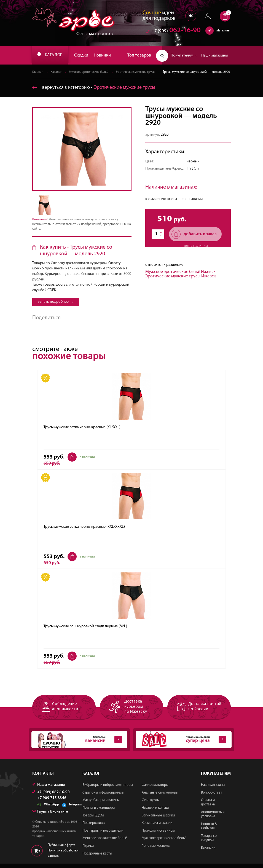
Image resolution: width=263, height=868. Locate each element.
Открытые (77, 744)
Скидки (85, 55)
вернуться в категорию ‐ (95, 92)
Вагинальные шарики (158, 820)
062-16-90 (174, 32)
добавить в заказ (194, 239)
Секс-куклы (151, 805)
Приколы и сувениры (158, 835)
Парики (88, 850)
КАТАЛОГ (52, 55)
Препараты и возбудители (103, 835)
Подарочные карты (97, 858)
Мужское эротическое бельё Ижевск (180, 277)
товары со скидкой (181, 744)
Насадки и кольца (155, 812)
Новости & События (209, 831)
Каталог (57, 72)
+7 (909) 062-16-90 (51, 797)
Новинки (106, 55)
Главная (38, 72)
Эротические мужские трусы (140, 72)
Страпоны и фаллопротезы (103, 797)
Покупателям (184, 56)
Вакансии (208, 852)
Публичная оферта (61, 850)
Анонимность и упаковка (213, 819)
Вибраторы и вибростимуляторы (108, 789)
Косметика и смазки (157, 827)
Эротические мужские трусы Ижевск (181, 281)
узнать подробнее (56, 306)
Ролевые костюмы (156, 850)
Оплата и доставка (208, 807)
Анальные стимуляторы (160, 797)
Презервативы (94, 827)
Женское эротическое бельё (105, 843)
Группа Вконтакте (50, 816)
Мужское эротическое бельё (91, 72)
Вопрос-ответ (211, 797)
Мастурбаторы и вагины (101, 805)
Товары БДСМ (93, 820)
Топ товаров (139, 55)
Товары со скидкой (209, 842)
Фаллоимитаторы (155, 789)
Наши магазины (214, 56)
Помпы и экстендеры (99, 812)
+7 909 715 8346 (52, 803)
